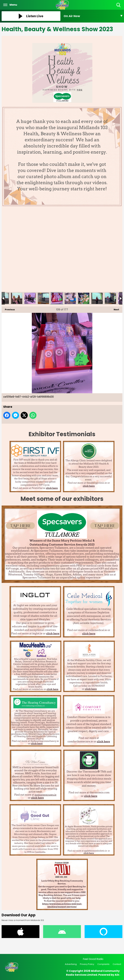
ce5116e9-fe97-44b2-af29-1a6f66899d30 (57, 298)
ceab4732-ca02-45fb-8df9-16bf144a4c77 (70, 298)
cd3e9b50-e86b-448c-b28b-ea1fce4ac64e (30, 298)
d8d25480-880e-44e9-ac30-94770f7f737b (110, 298)
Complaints (103, 964)
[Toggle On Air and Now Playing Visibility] (93, 16)
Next (115, 309)
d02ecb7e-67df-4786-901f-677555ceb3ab (84, 298)
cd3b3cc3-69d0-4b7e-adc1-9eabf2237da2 (17, 298)
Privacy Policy (87, 964)
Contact (117, 964)
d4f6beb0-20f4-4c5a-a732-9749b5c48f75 (97, 298)
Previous (8, 309)
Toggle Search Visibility (119, 5)
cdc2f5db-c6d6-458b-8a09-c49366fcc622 (43, 298)
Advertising (71, 964)
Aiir (117, 975)
